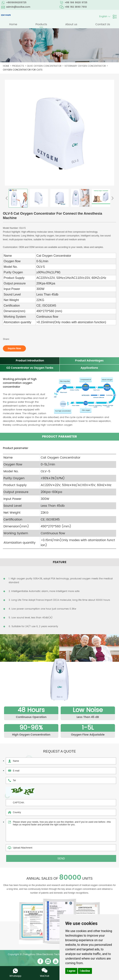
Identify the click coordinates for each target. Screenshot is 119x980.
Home (13, 24)
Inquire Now (14, 348)
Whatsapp (15, 976)
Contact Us (103, 24)
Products (41, 24)
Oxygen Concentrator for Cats (23, 70)
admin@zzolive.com (18, 7)
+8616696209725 (16, 3)
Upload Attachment (61, 848)
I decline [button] (85, 971)
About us (71, 24)
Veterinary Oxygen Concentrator (85, 66)
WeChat (45, 976)
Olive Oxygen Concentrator (44, 66)
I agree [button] (71, 971)
